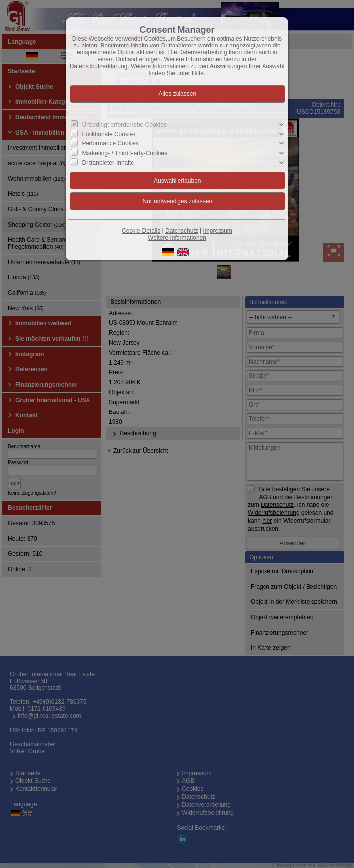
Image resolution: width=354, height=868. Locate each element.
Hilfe (198, 73)
